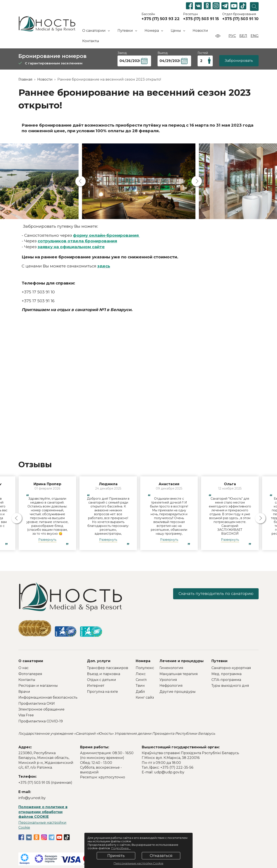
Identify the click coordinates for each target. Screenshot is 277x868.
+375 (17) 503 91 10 (240, 19)
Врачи (24, 692)
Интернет (96, 686)
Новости (200, 31)
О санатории (31, 661)
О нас (23, 668)
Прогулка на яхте (102, 692)
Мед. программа (226, 674)
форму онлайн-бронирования (106, 235)
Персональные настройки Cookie (138, 863)
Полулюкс (145, 668)
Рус (232, 36)
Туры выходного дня (230, 686)
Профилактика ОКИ (37, 703)
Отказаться (161, 856)
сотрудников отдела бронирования (77, 241)
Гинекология (171, 668)
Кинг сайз (145, 697)
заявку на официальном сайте (71, 247)
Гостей (203, 53)
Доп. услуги (99, 661)
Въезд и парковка (104, 674)
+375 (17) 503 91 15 (201, 19)
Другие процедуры (178, 692)
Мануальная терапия (179, 674)
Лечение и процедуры (182, 661)
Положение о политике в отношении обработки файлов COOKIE (43, 812)
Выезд (163, 53)
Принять (116, 856)
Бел (243, 36)
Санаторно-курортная (231, 668)
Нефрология (171, 686)
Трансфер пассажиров (108, 668)
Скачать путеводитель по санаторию (215, 594)
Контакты (91, 41)
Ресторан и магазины (38, 686)
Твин (140, 686)
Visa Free (26, 715)
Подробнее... (121, 848)
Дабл (140, 692)
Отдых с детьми (101, 680)
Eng (255, 36)
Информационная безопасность (48, 697)
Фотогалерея (30, 674)
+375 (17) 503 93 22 (161, 19)
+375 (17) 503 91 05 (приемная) (45, 783)
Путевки (219, 661)
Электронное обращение (41, 709)
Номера (143, 661)
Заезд (122, 53)
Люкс (141, 674)
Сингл (141, 680)
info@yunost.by (32, 798)
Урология (168, 680)
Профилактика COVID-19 (41, 721)
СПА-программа (226, 680)
